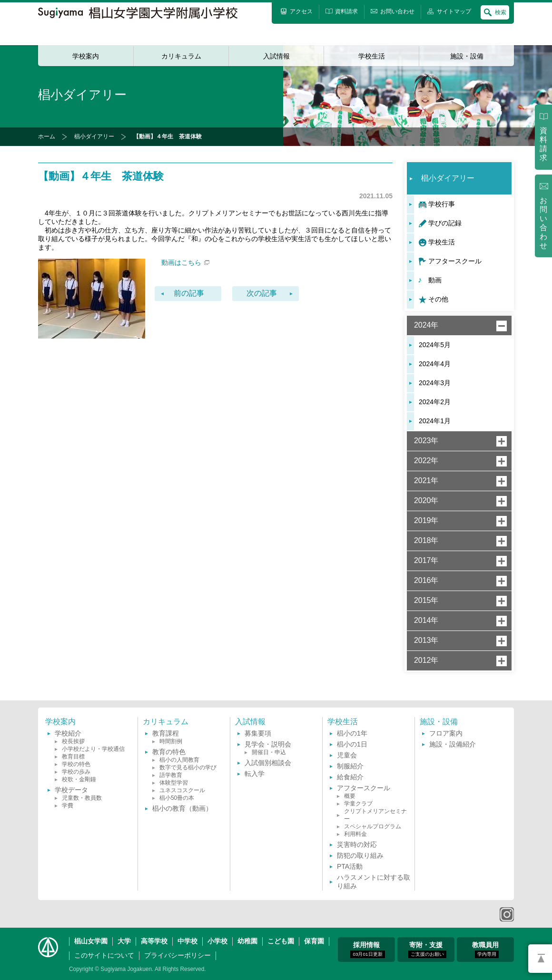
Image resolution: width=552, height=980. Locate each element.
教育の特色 (169, 752)
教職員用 (485, 950)
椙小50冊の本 (177, 798)
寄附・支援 (427, 950)
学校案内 (86, 56)
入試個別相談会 (268, 763)
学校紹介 (68, 733)
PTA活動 (350, 866)
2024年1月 (435, 421)
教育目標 (73, 757)
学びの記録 (445, 223)
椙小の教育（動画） (182, 808)
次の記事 (262, 293)
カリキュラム (181, 56)
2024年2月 (435, 402)
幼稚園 (247, 941)
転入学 (255, 774)
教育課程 (166, 733)
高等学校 (154, 941)
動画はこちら (185, 262)
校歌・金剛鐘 (79, 779)
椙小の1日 (352, 744)
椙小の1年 (352, 733)
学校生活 (372, 56)
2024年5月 (435, 345)
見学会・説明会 (268, 744)
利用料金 (355, 834)
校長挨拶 (73, 741)
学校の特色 (76, 764)
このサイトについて (104, 955)
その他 (438, 299)
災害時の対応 (357, 844)
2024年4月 (435, 364)
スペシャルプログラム (373, 826)
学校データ (71, 790)
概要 (350, 796)
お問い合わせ (543, 223)
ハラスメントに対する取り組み (374, 882)
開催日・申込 (269, 752)
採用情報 (367, 950)
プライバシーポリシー (177, 955)
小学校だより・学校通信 (93, 749)
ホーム (47, 136)
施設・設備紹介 (453, 744)
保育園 (314, 941)
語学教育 (171, 775)
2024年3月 (435, 383)
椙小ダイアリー (94, 136)
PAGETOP (540, 959)
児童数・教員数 (82, 798)
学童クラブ (358, 804)
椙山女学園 (91, 941)
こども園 (281, 941)
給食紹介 (350, 777)
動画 (435, 280)
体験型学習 (174, 783)
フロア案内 (446, 733)
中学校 (187, 941)
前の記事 (189, 293)
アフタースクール (455, 261)
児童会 (347, 755)
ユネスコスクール (182, 790)
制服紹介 (350, 766)
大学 (124, 941)
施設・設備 (467, 56)
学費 (68, 805)
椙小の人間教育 (179, 760)
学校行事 (442, 204)
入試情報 (276, 56)
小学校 (217, 941)
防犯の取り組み (360, 855)
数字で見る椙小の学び (188, 767)
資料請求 (543, 144)
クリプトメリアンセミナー (375, 815)
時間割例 (171, 741)
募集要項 (258, 733)
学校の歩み (76, 772)
